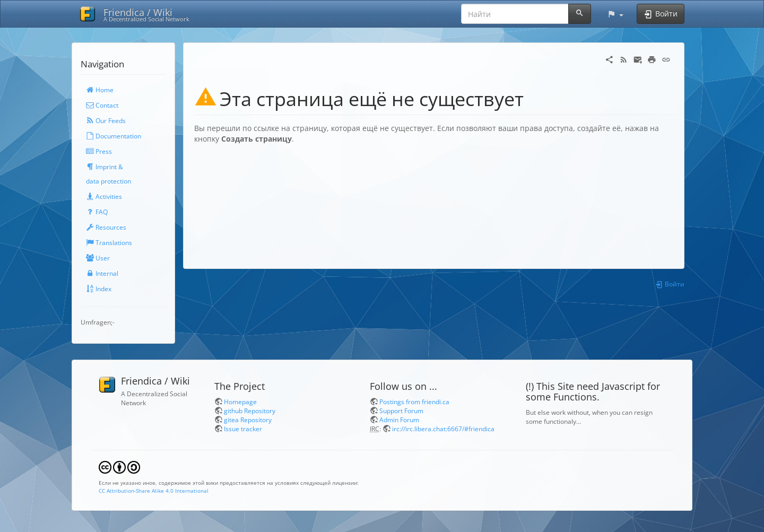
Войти (670, 284)
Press (99, 151)
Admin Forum (399, 420)
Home (100, 90)
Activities (104, 196)
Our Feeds (106, 120)
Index (99, 289)
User (98, 258)
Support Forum (401, 411)
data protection (108, 181)
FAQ (97, 212)
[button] (615, 14)
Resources (106, 227)
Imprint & (105, 167)
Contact (102, 105)
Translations (109, 242)
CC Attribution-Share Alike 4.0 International (154, 491)
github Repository (250, 411)
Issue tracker (243, 429)
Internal (102, 273)
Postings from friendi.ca (414, 402)
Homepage (240, 402)
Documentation (114, 136)
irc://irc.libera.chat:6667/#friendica (443, 429)
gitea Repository (248, 420)
